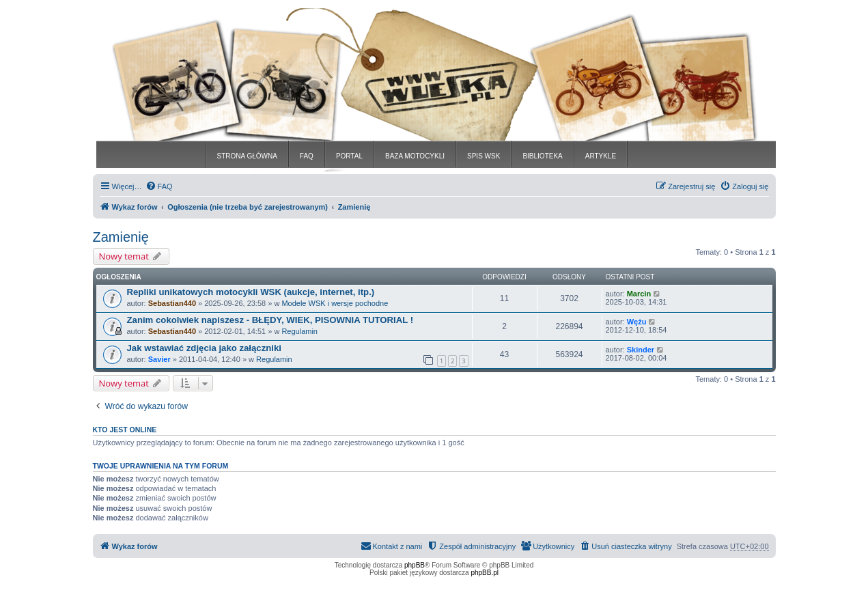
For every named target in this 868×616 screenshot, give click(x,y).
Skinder (641, 350)
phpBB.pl (485, 573)
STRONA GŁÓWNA (247, 156)
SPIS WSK (484, 156)
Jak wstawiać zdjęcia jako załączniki (205, 348)
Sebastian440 (172, 303)
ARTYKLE (601, 156)
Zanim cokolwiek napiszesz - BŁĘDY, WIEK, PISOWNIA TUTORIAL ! (270, 320)
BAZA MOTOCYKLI (415, 156)
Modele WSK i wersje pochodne (335, 303)
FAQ (307, 156)
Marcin (639, 294)
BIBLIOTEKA (542, 156)
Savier (159, 359)
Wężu (637, 322)
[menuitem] (159, 186)
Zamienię (121, 237)
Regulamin (299, 331)
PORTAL (349, 156)
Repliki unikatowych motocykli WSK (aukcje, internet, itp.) (251, 292)
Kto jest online (125, 430)
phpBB (415, 565)
